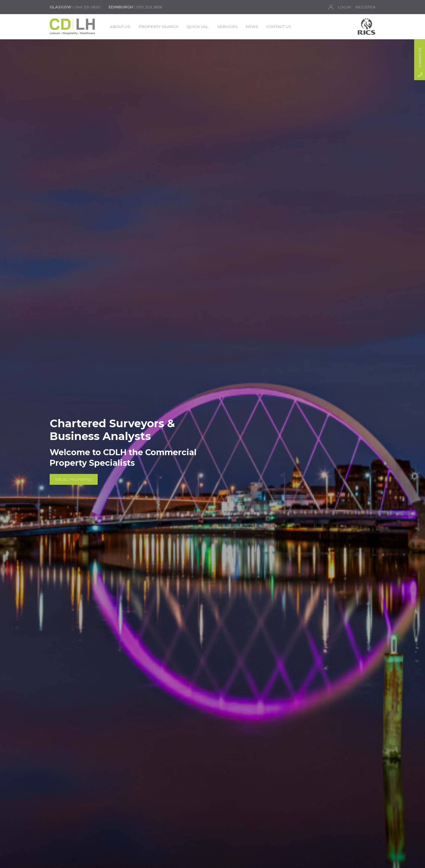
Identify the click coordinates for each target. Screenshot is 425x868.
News (252, 27)
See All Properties (74, 479)
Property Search (158, 27)
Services (227, 27)
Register (365, 7)
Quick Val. (198, 27)
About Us (120, 27)
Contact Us (279, 27)
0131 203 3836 (135, 7)
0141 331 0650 (75, 7)
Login (340, 7)
